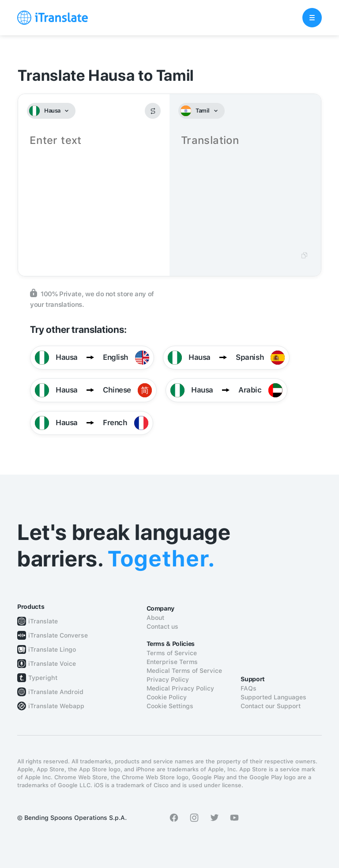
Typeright (43, 678)
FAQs (249, 688)
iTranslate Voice (52, 664)
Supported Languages (273, 697)
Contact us (162, 626)
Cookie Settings (170, 706)
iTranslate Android (56, 692)
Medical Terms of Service (184, 671)
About (155, 618)
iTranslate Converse (58, 635)
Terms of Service (172, 653)
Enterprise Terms (172, 662)
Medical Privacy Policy (180, 688)
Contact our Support (271, 706)
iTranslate (43, 621)
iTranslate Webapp (56, 706)
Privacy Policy (168, 679)
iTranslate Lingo (52, 649)
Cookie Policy (167, 697)
